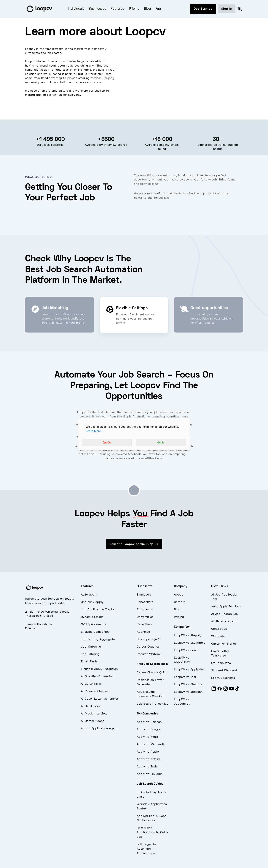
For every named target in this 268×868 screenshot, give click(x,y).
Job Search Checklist (152, 704)
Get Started (203, 9)
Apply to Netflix (148, 759)
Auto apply (89, 595)
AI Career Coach (93, 721)
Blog (147, 9)
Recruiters (144, 625)
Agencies (143, 632)
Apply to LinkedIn (150, 774)
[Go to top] (134, 490)
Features (118, 9)
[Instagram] (226, 690)
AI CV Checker (91, 684)
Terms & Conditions (38, 624)
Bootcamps (145, 610)
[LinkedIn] (214, 690)
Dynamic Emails (92, 617)
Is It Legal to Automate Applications (146, 849)
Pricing (134, 9)
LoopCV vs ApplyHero (190, 670)
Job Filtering (90, 654)
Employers (144, 595)
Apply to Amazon (149, 722)
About (178, 595)
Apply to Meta (147, 737)
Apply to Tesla (147, 767)
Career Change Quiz (151, 673)
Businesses (98, 9)
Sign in (227, 9)
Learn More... (95, 431)
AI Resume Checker (95, 691)
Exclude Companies (95, 632)
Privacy (30, 629)
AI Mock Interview (94, 714)
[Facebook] (220, 690)
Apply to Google (149, 730)
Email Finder (90, 662)
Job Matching (91, 647)
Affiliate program (224, 622)
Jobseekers (145, 602)
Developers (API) (149, 639)
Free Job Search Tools (152, 664)
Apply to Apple (148, 752)
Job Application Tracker (98, 610)
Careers (180, 602)
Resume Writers (148, 654)
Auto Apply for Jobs (226, 607)
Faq (158, 9)
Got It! (161, 442)
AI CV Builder (91, 706)
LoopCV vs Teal (185, 677)
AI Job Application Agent (99, 729)
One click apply (92, 602)
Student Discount (224, 671)
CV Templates (221, 663)
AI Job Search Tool (225, 614)
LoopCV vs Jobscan (188, 692)
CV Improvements (94, 625)
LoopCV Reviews (223, 678)
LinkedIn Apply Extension (99, 669)
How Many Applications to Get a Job (152, 832)
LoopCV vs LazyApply (190, 643)
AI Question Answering (97, 677)
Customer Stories (224, 644)
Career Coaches (148, 647)
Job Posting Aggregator (99, 639)
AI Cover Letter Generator (100, 699)
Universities (145, 617)
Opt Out (107, 442)
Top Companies (147, 714)
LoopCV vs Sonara (187, 650)
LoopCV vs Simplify (188, 685)
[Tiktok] (237, 690)
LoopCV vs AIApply (188, 635)
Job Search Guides (150, 784)
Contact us (219, 629)
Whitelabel (219, 636)
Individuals (76, 9)
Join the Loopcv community (134, 544)
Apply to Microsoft (151, 744)
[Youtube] (231, 690)
